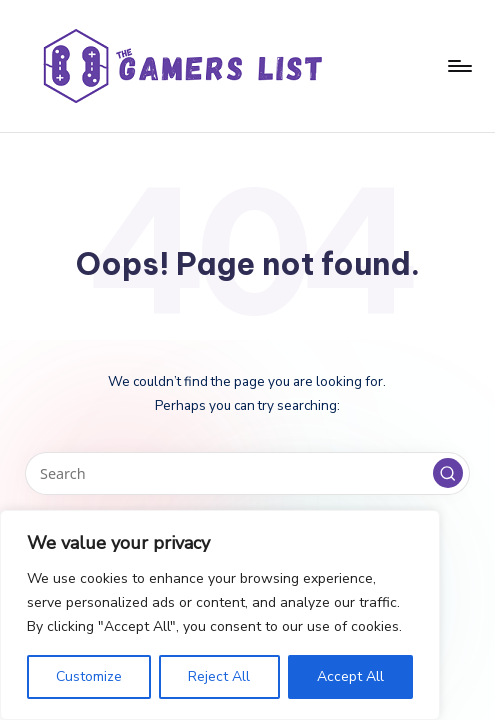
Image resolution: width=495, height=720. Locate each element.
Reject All (219, 676)
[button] (448, 473)
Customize (89, 676)
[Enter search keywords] (247, 473)
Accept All (350, 676)
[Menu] (458, 66)
